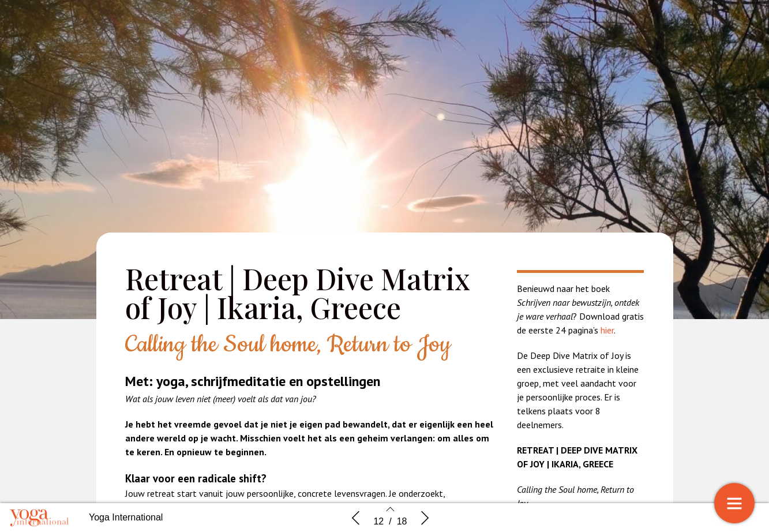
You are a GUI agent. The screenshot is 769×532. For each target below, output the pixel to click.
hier (607, 330)
